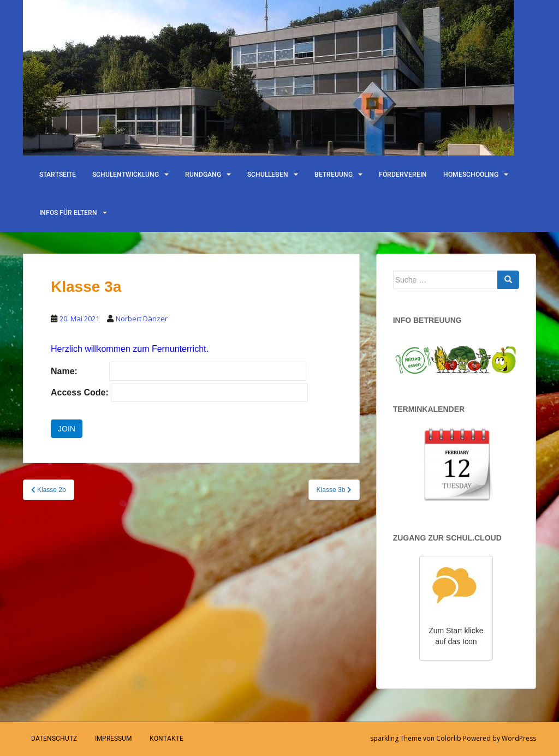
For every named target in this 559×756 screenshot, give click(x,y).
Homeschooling (471, 175)
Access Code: (80, 392)
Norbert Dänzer (142, 319)
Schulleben (268, 175)
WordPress (519, 738)
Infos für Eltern (68, 213)
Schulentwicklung (126, 175)
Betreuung (334, 175)
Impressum (113, 739)
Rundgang (203, 175)
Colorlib (449, 738)
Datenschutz (54, 739)
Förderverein (403, 175)
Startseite (58, 175)
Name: (64, 371)
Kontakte (166, 739)
